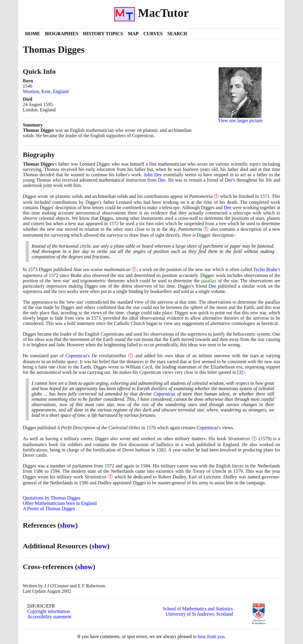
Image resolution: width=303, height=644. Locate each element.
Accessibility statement (49, 617)
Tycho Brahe (265, 269)
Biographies (62, 34)
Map (133, 34)
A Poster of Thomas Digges (49, 508)
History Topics (103, 34)
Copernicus (76, 356)
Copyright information (49, 611)
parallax (209, 281)
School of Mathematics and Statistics (198, 609)
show (68, 525)
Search (177, 34)
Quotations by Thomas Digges (52, 498)
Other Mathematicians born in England (60, 503)
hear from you (211, 636)
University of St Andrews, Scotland (199, 614)
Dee (162, 180)
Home (33, 34)
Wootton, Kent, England (46, 91)
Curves (153, 34)
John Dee (153, 175)
